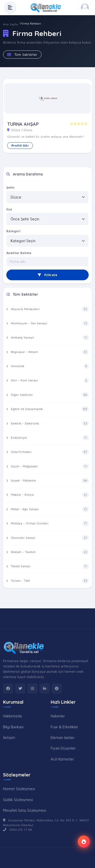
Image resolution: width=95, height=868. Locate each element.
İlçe (9, 209)
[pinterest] (57, 688)
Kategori (13, 231)
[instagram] (32, 688)
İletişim (9, 737)
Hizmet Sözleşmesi (19, 789)
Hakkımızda (12, 716)
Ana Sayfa (10, 24)
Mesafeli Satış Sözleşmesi (25, 810)
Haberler (58, 716)
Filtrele (48, 275)
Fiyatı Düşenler (63, 748)
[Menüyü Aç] (10, 8)
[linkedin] (45, 688)
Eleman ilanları (63, 737)
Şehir (11, 188)
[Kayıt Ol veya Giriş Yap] (85, 8)
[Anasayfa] (47, 8)
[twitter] (20, 688)
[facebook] (8, 688)
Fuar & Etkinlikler (64, 727)
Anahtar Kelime (19, 253)
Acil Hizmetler (62, 759)
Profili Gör (20, 145)
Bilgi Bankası (13, 727)
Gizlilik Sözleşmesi (18, 800)
